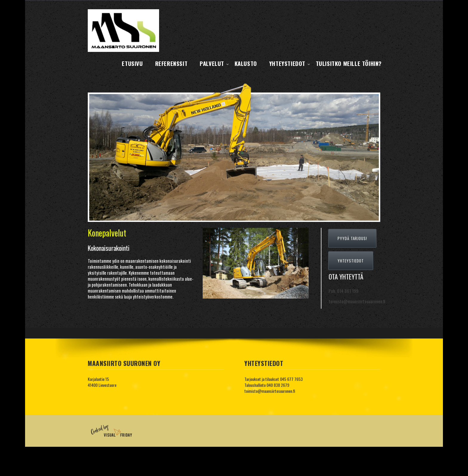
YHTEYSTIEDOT (351, 261)
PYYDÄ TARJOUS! (352, 238)
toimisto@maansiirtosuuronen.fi (270, 391)
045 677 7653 (291, 379)
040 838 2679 (278, 385)
